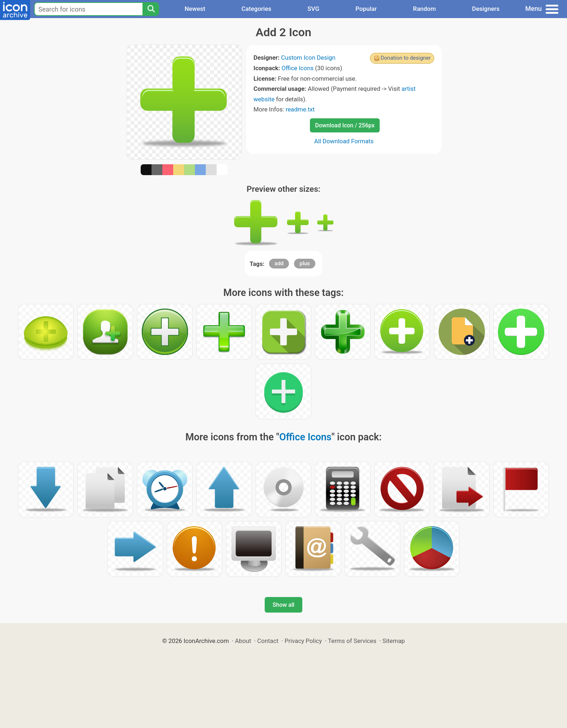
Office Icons (298, 68)
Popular (366, 9)
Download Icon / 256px (345, 125)
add (279, 263)
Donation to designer (406, 58)
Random (424, 9)
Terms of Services (352, 641)
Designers (486, 9)
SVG (313, 9)
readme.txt (300, 109)
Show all (283, 605)
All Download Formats (344, 141)
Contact (268, 641)
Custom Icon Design (308, 58)
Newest (195, 9)
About (243, 641)
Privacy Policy (303, 641)
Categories (257, 9)
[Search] (151, 9)
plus (304, 263)
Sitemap (394, 641)
